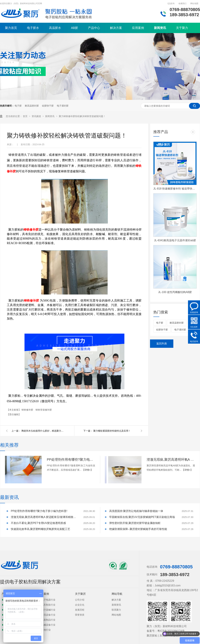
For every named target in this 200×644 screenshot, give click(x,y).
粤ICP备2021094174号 (171, 631)
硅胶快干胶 (48, 106)
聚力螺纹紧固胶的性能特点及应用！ (112, 431)
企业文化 (80, 605)
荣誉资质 (80, 615)
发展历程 (80, 610)
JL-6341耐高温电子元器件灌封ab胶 (175, 240)
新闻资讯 (160, 28)
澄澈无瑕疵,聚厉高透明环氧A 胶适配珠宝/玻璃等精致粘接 (171, 459)
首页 (25, 116)
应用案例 (138, 28)
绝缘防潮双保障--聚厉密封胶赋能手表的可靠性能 (138, 529)
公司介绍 (80, 600)
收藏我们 (182, 4)
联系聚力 (116, 610)
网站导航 (117, 594)
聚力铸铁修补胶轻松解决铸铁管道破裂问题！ (82, 116)
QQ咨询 (171, 4)
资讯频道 (37, 116)
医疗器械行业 (48, 610)
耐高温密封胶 (32, 106)
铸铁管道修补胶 (44, 410)
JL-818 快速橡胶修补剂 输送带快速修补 (175, 189)
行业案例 (44, 594)
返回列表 (162, 344)
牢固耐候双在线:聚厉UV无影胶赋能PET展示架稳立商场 (142, 517)
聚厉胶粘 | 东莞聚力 (158, 636)
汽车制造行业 (48, 605)
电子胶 (18, 106)
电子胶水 (33, 28)
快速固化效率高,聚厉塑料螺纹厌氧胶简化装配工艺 (40, 529)
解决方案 (116, 28)
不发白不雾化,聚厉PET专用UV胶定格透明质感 (38, 523)
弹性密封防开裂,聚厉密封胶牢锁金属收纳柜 (135, 523)
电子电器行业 (48, 600)
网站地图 (194, 4)
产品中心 (94, 28)
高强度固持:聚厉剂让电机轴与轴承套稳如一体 (136, 511)
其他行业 (46, 630)
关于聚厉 (80, 594)
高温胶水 (55, 28)
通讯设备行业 (48, 615)
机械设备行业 (48, 625)
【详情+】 (87, 470)
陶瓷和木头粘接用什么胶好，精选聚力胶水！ (43, 431)
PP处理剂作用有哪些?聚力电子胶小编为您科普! (71, 459)
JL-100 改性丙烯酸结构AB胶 (175, 292)
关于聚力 (182, 28)
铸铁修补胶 (28, 410)
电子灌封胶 (63, 106)
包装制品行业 (48, 620)
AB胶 (74, 28)
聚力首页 (11, 28)
